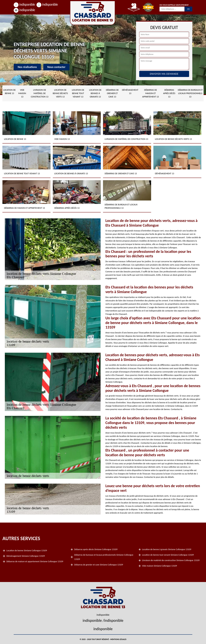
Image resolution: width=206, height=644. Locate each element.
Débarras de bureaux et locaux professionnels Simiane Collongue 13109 (104, 557)
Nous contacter (56, 67)
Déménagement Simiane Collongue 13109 (26, 556)
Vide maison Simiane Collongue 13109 (160, 566)
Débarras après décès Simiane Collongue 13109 (96, 549)
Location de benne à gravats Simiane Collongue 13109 (167, 549)
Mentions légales (118, 639)
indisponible (24, 4)
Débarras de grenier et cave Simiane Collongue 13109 (99, 565)
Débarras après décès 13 (169, 93)
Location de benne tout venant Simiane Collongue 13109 (168, 555)
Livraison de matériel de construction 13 (40, 93)
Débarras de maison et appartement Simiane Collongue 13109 (35, 561)
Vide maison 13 (22, 93)
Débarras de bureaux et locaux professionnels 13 (190, 93)
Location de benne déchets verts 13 (60, 93)
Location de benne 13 (10, 92)
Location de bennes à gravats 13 (95, 93)
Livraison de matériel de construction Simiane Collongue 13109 (171, 560)
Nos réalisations (27, 67)
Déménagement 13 (130, 92)
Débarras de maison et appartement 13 (151, 93)
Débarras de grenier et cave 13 (112, 93)
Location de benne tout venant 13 (78, 93)
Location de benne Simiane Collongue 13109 (27, 551)
